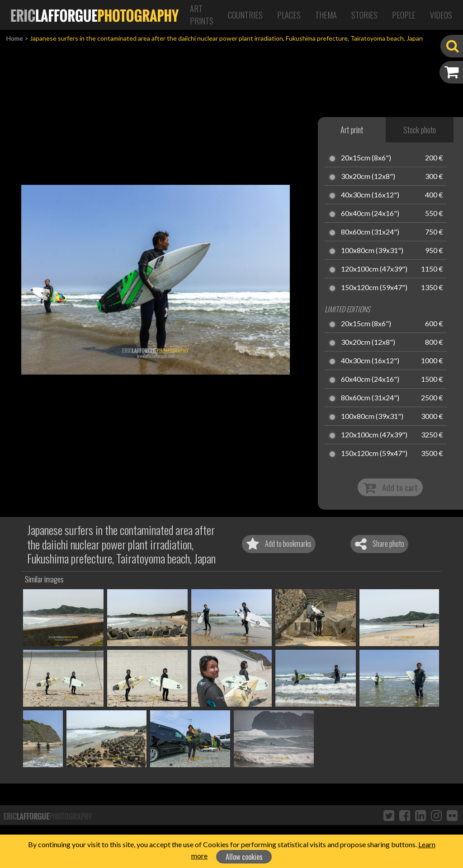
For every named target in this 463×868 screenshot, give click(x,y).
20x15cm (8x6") (366, 158)
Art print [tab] (352, 130)
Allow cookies (244, 857)
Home (15, 38)
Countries (245, 15)
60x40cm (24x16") (370, 214)
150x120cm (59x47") (374, 288)
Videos (441, 15)
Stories (364, 15)
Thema (326, 15)
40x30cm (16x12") (370, 195)
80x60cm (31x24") (370, 232)
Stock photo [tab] (420, 130)
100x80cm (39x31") (372, 251)
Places (289, 15)
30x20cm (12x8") (368, 177)
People (404, 15)
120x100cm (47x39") (374, 269)
